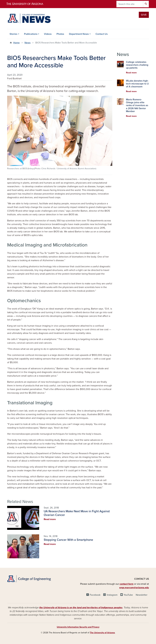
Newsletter (142, 595)
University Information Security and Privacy (78, 627)
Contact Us (102, 34)
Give (144, 15)
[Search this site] (130, 4)
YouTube (128, 595)
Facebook (95, 595)
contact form (127, 584)
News (27, 43)
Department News (79, 34)
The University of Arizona (102, 633)
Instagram (112, 595)
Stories (13, 34)
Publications (31, 34)
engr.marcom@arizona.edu (134, 588)
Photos (60, 34)
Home (16, 43)
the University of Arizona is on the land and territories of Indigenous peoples (81, 608)
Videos (48, 34)
